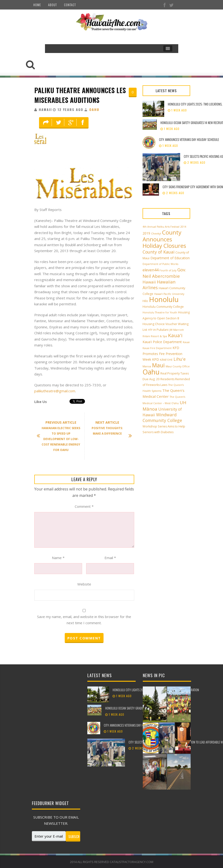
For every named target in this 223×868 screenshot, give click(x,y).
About (52, 5)
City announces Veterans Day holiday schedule (189, 139)
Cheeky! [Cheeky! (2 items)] (156, 234)
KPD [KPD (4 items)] (156, 359)
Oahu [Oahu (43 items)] (151, 372)
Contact (70, 5)
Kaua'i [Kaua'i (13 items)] (175, 335)
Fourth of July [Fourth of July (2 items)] (168, 270)
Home (37, 5)
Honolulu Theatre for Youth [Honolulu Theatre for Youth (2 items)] (160, 312)
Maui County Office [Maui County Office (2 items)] (178, 366)
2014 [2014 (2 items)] (183, 227)
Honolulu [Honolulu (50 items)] (164, 299)
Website (84, 584)
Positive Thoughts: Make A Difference (109, 428)
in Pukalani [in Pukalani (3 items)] (161, 330)
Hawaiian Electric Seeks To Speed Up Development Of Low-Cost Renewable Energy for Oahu (61, 436)
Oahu (94, 109)
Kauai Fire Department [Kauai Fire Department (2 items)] (157, 348)
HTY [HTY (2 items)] (150, 330)
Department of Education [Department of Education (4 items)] (170, 258)
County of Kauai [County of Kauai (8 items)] (159, 252)
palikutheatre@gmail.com (55, 391)
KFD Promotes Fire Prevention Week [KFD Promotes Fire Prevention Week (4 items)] (162, 354)
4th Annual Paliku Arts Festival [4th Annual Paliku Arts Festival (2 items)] (161, 227)
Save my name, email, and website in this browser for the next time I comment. (84, 620)
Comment (84, 506)
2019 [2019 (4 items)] (146, 233)
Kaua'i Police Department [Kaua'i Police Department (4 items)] (162, 342)
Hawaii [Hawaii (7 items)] (149, 282)
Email (110, 558)
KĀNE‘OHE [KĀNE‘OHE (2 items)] (166, 360)
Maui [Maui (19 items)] (158, 365)
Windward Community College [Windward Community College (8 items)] (162, 417)
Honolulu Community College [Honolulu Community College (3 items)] (163, 307)
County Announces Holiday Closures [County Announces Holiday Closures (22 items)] (164, 239)
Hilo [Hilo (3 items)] (145, 301)
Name (58, 558)
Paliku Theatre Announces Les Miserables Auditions (80, 95)
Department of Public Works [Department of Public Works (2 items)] (160, 264)
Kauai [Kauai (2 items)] (186, 342)
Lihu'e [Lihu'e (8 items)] (180, 359)
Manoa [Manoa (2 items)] (147, 366)
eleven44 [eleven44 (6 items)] (151, 270)
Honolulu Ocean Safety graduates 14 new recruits (137, 708)
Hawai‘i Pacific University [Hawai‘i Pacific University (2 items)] (169, 294)
